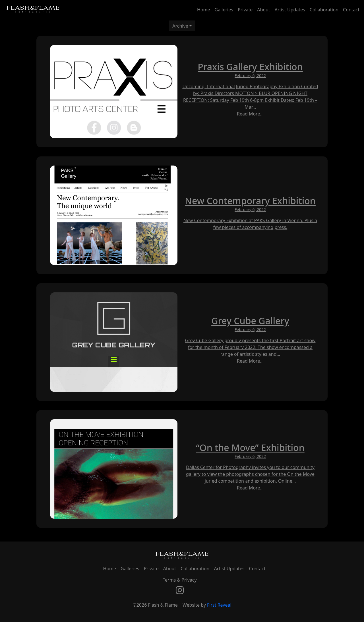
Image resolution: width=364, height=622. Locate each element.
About (263, 10)
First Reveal (219, 605)
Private (245, 10)
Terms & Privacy (180, 580)
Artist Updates (290, 10)
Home (204, 10)
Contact (351, 10)
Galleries (224, 10)
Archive (180, 26)
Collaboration (324, 10)
